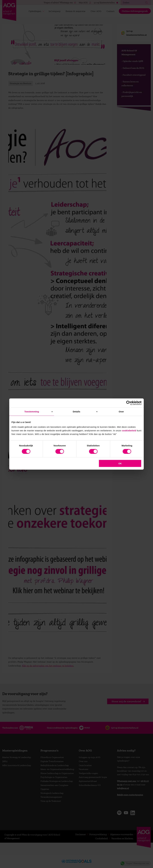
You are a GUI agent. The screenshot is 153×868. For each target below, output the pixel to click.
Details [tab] (76, 412)
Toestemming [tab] (32, 412)
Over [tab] (121, 412)
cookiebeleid (129, 430)
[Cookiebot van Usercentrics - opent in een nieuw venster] (128, 403)
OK (120, 463)
